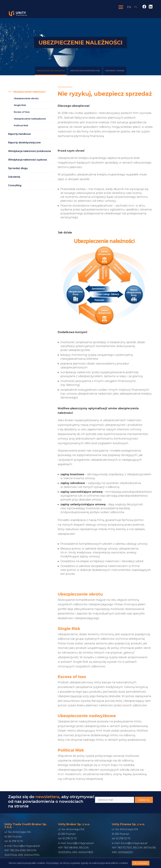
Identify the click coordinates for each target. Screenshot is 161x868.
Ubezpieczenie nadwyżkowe (30, 119)
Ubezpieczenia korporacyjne (85, 73)
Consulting (15, 185)
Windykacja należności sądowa (27, 160)
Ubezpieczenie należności (29, 92)
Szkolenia (14, 177)
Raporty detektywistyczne (24, 143)
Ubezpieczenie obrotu (26, 98)
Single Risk (20, 105)
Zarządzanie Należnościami (51, 73)
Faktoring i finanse (115, 73)
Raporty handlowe (19, 134)
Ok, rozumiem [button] (141, 863)
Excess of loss (22, 112)
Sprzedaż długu (18, 168)
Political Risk (21, 126)
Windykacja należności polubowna (29, 151)
